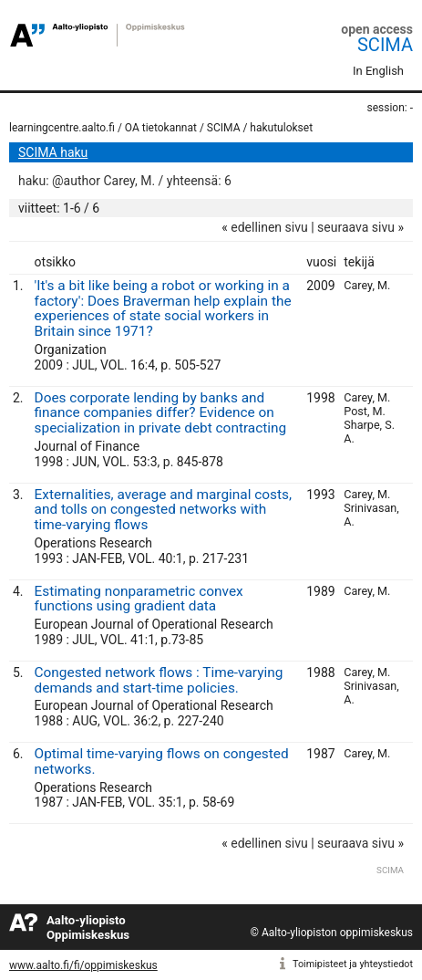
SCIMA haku (53, 152)
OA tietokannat (161, 128)
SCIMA (385, 45)
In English (378, 71)
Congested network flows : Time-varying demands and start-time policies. (159, 680)
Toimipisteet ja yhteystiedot (353, 964)
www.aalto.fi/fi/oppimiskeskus (83, 965)
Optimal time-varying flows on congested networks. (162, 761)
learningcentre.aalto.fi (62, 128)
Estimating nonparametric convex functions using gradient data (139, 599)
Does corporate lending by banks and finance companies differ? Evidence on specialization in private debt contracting (161, 413)
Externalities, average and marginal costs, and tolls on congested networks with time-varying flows (163, 510)
